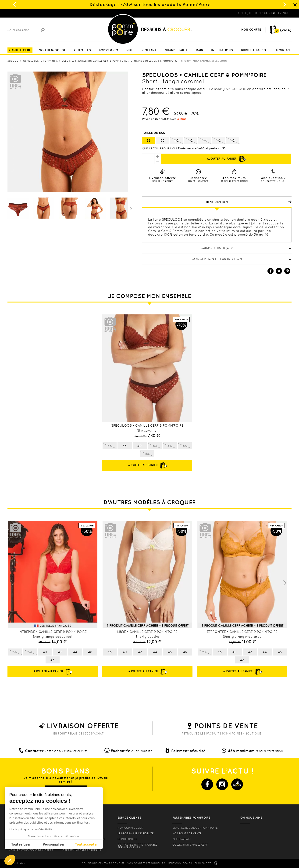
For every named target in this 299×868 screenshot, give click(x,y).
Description (249, 202)
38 (163, 140)
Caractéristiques (246, 248)
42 (190, 141)
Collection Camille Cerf (190, 845)
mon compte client (131, 828)
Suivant (130, 208)
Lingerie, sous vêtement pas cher (30, 13)
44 (205, 141)
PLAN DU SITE (203, 863)
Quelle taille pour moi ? (160, 148)
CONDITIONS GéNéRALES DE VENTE (103, 863)
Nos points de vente (187, 833)
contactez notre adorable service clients (137, 846)
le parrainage (127, 839)
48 (233, 141)
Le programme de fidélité (136, 833)
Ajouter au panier (226, 159)
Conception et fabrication (242, 259)
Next (285, 583)
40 (176, 141)
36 (149, 140)
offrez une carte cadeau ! (82, 850)
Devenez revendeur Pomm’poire (195, 828)
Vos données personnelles (146, 863)
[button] (10, 860)
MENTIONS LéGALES (180, 863)
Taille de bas (154, 133)
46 (219, 141)
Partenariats (182, 839)
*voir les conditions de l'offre (30, 850)
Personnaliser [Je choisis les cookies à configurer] (54, 845)
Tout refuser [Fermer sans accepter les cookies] (21, 845)
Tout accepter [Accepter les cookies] (86, 845)
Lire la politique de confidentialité (31, 829)
